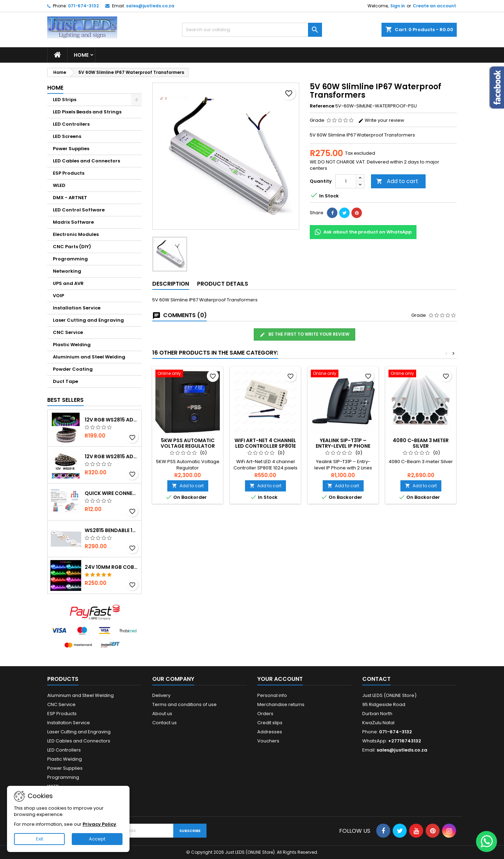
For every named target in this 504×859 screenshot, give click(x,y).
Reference (322, 106)
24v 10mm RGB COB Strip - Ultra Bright (112, 567)
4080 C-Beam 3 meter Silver (421, 443)
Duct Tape (65, 381)
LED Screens (67, 136)
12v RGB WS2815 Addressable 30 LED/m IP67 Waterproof (112, 420)
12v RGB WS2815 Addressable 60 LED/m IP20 (112, 456)
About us (162, 714)
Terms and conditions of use (184, 704)
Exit (40, 839)
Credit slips (270, 723)
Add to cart (397, 181)
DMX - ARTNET (70, 198)
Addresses (270, 732)
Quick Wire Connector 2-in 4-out (112, 493)
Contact (376, 679)
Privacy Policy (99, 824)
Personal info (272, 695)
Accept (97, 839)
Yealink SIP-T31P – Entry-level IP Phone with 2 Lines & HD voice (343, 446)
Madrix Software (73, 222)
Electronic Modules (76, 234)
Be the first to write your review (304, 334)
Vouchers (268, 741)
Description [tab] (171, 284)
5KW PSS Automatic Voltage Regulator (188, 443)
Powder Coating (73, 369)
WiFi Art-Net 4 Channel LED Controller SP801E (265, 443)
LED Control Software (79, 210)
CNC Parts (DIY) (72, 247)
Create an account (434, 6)
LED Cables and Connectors (86, 161)
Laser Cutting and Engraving (88, 320)
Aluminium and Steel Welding (89, 357)
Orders (265, 714)
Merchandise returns (281, 704)
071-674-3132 (83, 6)
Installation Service (77, 308)
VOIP (58, 296)
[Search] (252, 30)
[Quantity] (346, 181)
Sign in (398, 6)
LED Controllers (71, 124)
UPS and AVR (68, 283)
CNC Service (68, 332)
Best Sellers (65, 400)
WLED (59, 185)
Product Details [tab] (223, 284)
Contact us (164, 723)
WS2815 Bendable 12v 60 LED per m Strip (112, 530)
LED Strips (65, 100)
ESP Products (69, 173)
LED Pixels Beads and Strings (87, 112)
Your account (280, 679)
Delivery (161, 695)
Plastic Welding (72, 345)
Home (81, 55)
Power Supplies (71, 149)
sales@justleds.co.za (150, 6)
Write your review (381, 120)
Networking (67, 271)
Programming (70, 259)
